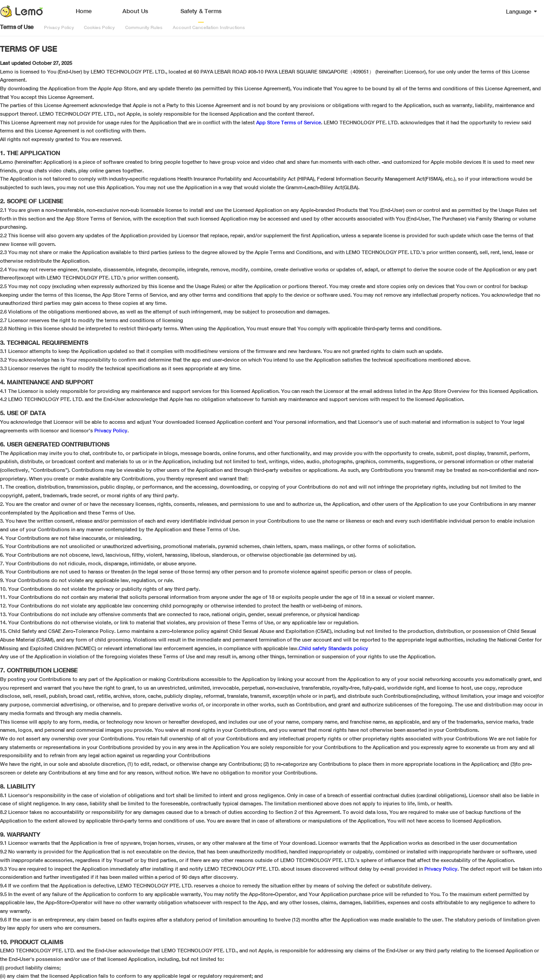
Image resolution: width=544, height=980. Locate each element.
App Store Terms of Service (289, 122)
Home (84, 11)
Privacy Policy (111, 430)
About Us (135, 11)
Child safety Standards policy (333, 648)
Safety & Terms (201, 11)
